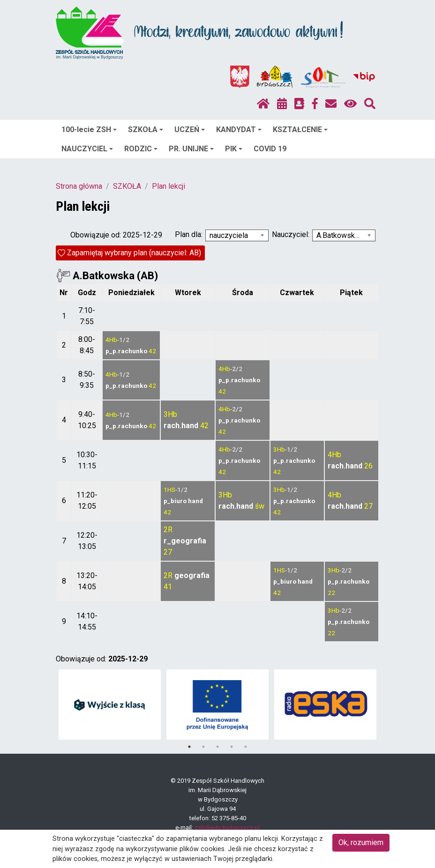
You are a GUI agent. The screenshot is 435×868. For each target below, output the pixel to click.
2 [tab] (203, 747)
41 (168, 587)
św (260, 506)
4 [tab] (232, 747)
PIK (234, 149)
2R (168, 530)
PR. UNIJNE (191, 149)
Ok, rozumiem (361, 842)
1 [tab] (189, 747)
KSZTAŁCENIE (300, 130)
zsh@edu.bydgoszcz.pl (227, 827)
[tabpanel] (110, 705)
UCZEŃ (190, 130)
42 (152, 351)
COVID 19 (270, 149)
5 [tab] (246, 747)
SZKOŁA (146, 130)
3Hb (170, 414)
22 (331, 593)
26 (368, 466)
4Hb (111, 340)
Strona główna (79, 186)
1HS (169, 490)
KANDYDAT (239, 130)
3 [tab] (217, 747)
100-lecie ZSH (89, 130)
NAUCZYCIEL (87, 149)
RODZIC (141, 149)
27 (368, 506)
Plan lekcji (169, 186)
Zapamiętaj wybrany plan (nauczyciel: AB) (134, 253)
